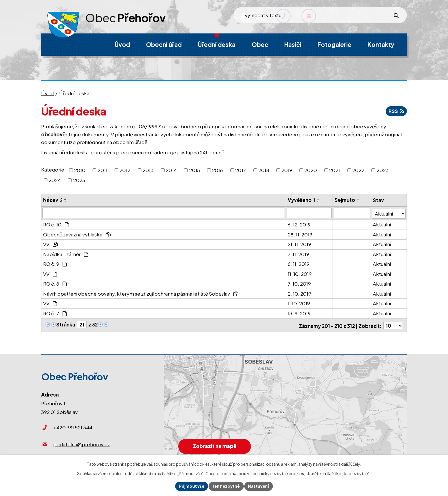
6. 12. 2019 (299, 224)
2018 (264, 170)
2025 (79, 180)
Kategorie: (53, 170)
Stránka (66, 323)
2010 (80, 170)
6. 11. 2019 (299, 263)
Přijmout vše (191, 486)
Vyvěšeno (302, 200)
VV (50, 243)
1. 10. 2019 (299, 302)
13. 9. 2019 (299, 312)
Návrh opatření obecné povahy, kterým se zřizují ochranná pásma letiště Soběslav (141, 292)
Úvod (47, 93)
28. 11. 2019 (300, 233)
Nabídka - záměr (66, 253)
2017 (241, 170)
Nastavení (259, 486)
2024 (55, 180)
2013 (148, 170)
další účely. (351, 464)
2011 (103, 170)
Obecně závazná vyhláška (77, 233)
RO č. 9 (55, 263)
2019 (287, 170)
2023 (383, 170)
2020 (311, 170)
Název (53, 200)
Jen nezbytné (226, 486)
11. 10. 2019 (300, 273)
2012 (125, 170)
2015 (195, 170)
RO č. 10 (56, 224)
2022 (358, 170)
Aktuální (382, 224)
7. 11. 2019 (299, 253)
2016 (217, 170)
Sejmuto (345, 200)
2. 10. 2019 (300, 292)
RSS (396, 111)
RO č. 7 (55, 312)
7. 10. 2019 (300, 283)
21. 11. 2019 (300, 243)
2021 (335, 170)
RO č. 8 (55, 283)
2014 (171, 170)
